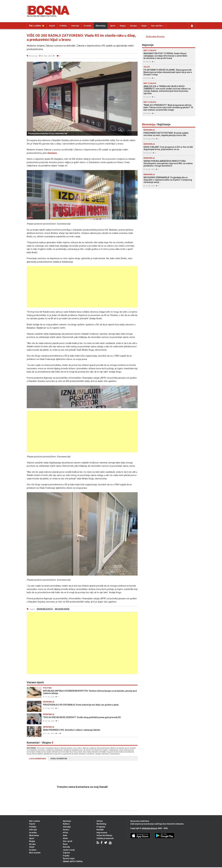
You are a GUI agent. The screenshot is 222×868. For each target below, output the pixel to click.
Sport (113, 26)
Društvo (33, 850)
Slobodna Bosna (155, 37)
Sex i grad (67, 841)
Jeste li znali (69, 850)
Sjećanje (67, 821)
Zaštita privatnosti (105, 838)
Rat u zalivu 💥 (37, 26)
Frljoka (66, 856)
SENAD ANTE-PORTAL (73, 861)
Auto (65, 835)
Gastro (66, 830)
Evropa (133, 26)
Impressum (102, 833)
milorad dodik (62, 609)
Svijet (144, 26)
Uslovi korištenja (104, 835)
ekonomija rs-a (45, 609)
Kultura (66, 824)
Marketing (101, 824)
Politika (63, 26)
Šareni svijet (69, 858)
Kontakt (100, 830)
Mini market (35, 853)
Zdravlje (67, 827)
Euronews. (52, 153)
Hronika (87, 26)
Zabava (66, 853)
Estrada (66, 847)
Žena (65, 844)
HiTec (66, 833)
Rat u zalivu (35, 821)
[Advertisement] (82, 287)
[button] (135, 64)
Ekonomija (101, 26)
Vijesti (52, 26)
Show (65, 838)
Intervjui (75, 26)
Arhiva (100, 821)
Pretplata (101, 827)
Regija (123, 26)
